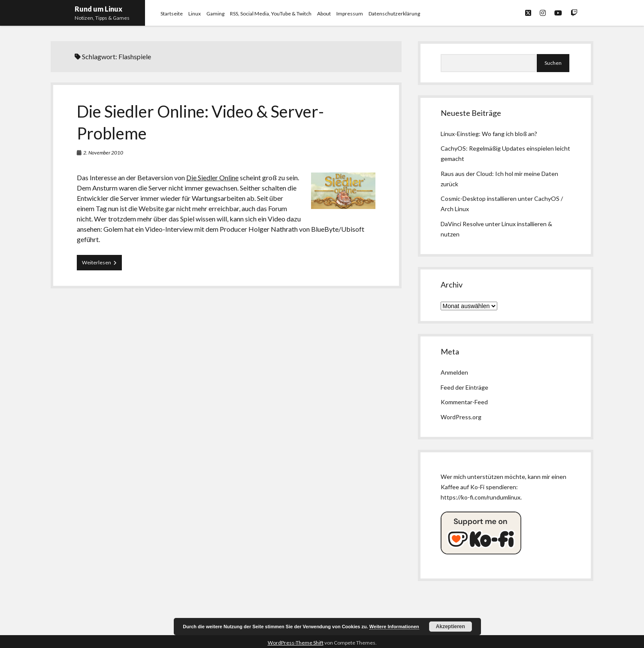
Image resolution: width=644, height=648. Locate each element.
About (324, 14)
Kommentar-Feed (464, 402)
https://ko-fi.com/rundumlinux (481, 497)
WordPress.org (461, 417)
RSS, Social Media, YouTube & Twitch (271, 14)
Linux (195, 14)
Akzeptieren (450, 627)
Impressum (350, 14)
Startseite (172, 14)
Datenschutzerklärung (394, 14)
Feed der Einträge (464, 387)
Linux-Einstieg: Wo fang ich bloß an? (489, 134)
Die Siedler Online (212, 177)
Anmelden (454, 372)
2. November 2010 (103, 153)
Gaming (215, 14)
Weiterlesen (102, 264)
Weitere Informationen (394, 627)
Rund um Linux (98, 9)
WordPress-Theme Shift (296, 643)
